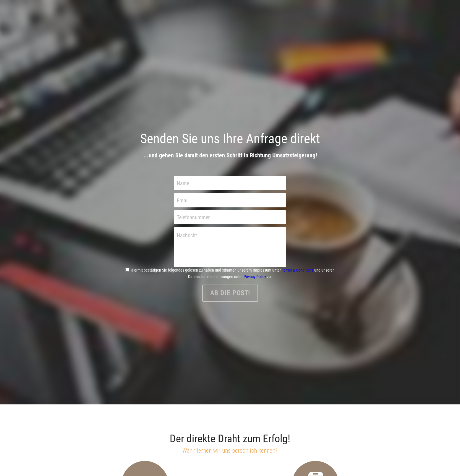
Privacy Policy (255, 277)
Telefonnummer (193, 217)
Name (183, 183)
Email (183, 200)
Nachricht (187, 235)
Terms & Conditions (298, 270)
